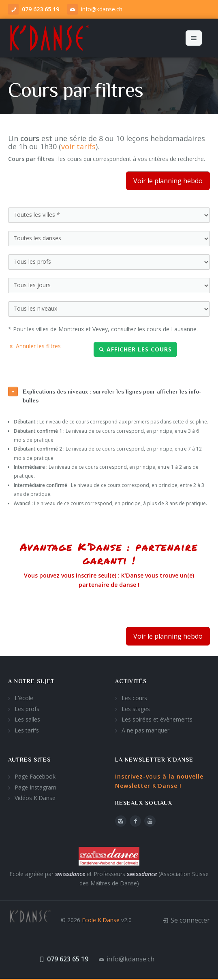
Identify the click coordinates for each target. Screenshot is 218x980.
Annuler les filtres (34, 346)
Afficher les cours (135, 349)
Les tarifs (27, 730)
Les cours (134, 698)
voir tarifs (78, 146)
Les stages (136, 709)
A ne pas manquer (145, 730)
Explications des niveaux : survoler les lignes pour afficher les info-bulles (105, 395)
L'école (24, 698)
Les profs (27, 709)
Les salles (27, 719)
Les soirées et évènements (157, 719)
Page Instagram (35, 787)
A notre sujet (31, 681)
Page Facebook (35, 776)
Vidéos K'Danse (35, 798)
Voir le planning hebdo (168, 181)
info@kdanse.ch (102, 9)
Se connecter (190, 920)
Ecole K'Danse (101, 920)
